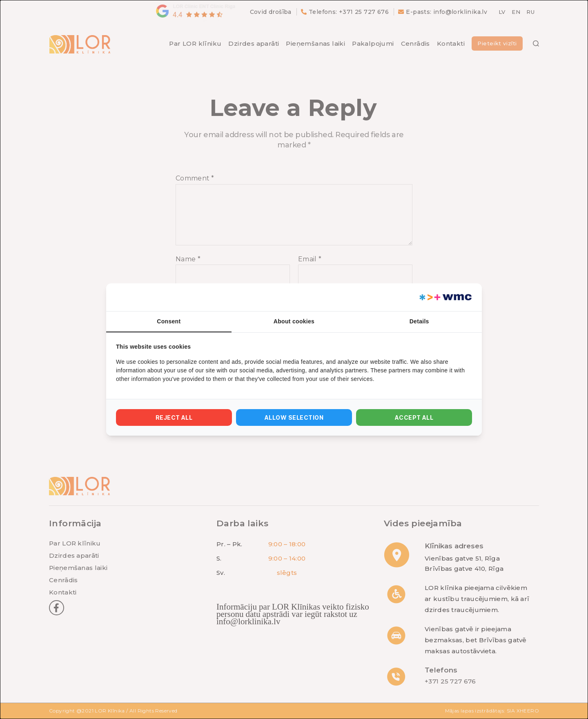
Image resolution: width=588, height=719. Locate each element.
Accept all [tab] (414, 417)
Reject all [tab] (174, 417)
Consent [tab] (169, 321)
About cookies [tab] (294, 321)
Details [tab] (419, 321)
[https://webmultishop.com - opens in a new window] (445, 297)
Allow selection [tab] (294, 417)
